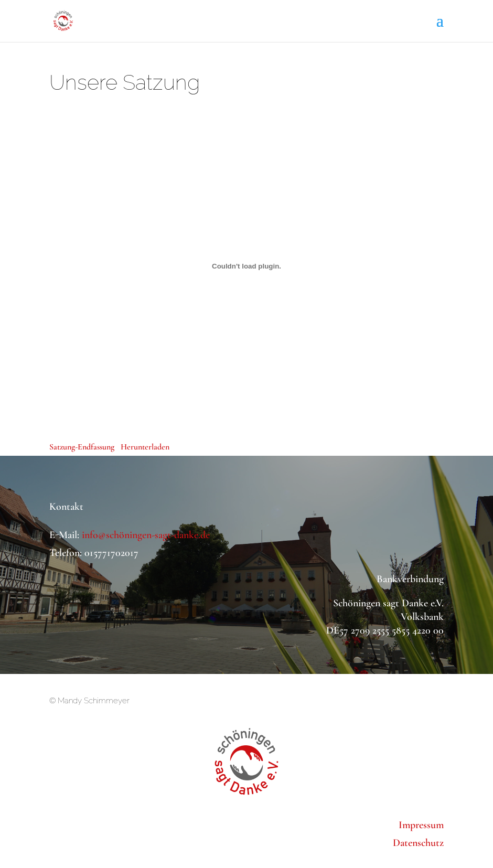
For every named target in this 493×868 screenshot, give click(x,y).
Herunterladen (145, 447)
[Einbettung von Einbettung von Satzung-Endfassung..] (246, 266)
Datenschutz (418, 843)
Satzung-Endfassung (82, 447)
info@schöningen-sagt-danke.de (146, 535)
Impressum (421, 825)
